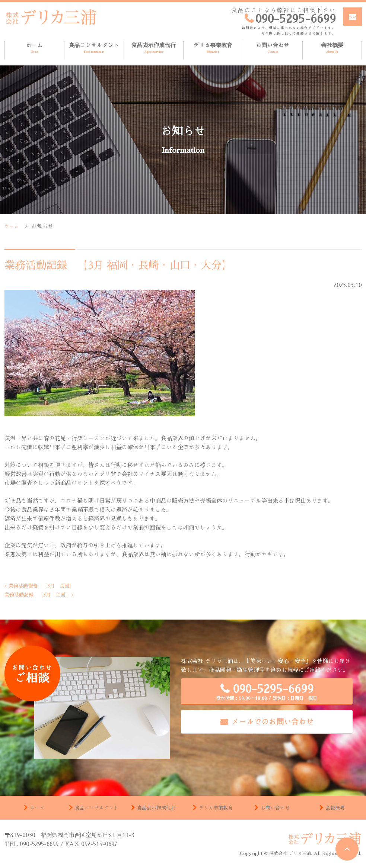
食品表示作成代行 (154, 48)
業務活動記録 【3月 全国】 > (45, 594)
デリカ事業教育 (213, 48)
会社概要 (332, 48)
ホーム (34, 48)
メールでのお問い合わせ (273, 721)
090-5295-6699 (267, 692)
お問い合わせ (273, 48)
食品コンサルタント (94, 48)
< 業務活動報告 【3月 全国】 (45, 586)
